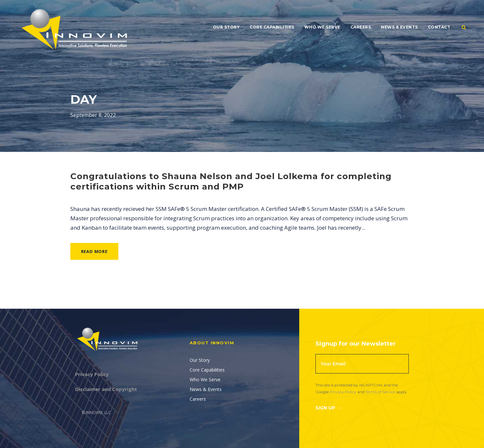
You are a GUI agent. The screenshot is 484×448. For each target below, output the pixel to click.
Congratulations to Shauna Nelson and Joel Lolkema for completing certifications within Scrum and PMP (231, 181)
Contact (439, 27)
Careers (361, 27)
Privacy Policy (343, 392)
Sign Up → (328, 408)
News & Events (399, 27)
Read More (94, 251)
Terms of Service (380, 392)
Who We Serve (322, 27)
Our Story (226, 27)
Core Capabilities (272, 27)
